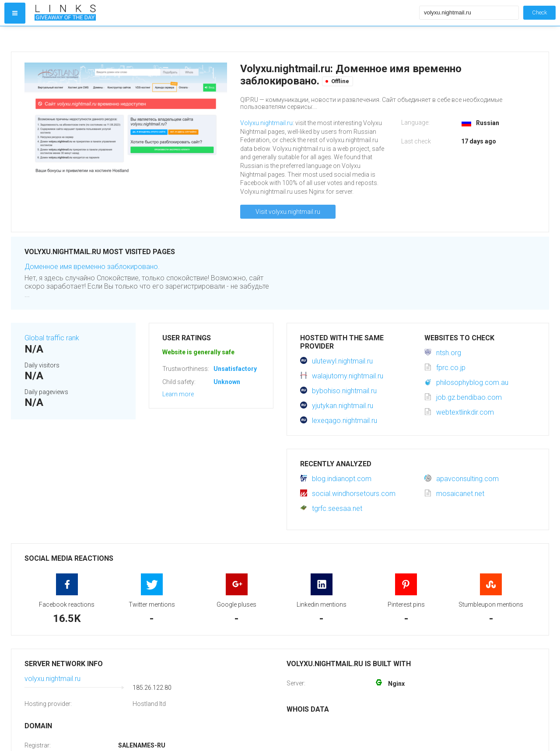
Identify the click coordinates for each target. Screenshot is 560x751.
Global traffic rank (52, 338)
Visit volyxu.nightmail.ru (288, 212)
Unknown (227, 382)
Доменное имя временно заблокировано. (92, 267)
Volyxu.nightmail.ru (266, 123)
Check (539, 12)
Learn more (178, 394)
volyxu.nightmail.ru (52, 679)
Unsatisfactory (235, 369)
